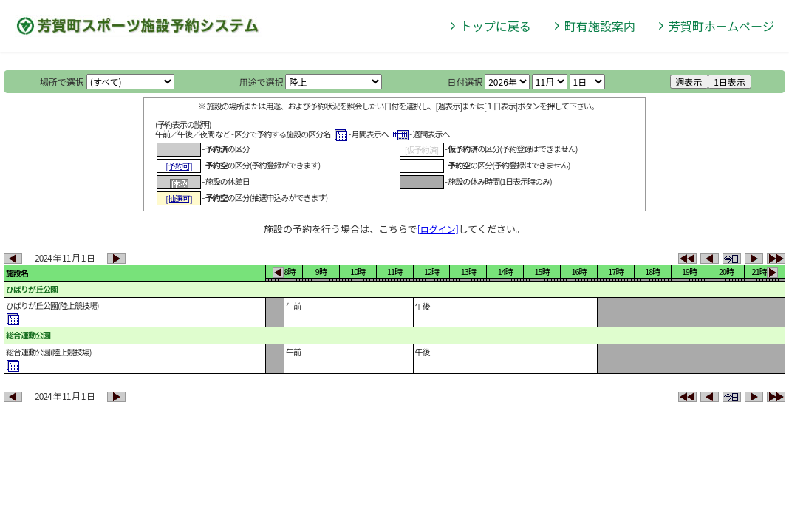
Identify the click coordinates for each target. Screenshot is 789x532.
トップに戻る (496, 26)
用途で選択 (262, 82)
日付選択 (465, 82)
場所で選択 (62, 82)
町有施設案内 (600, 26)
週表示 (689, 82)
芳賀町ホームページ (721, 26)
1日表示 (730, 82)
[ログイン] (438, 229)
